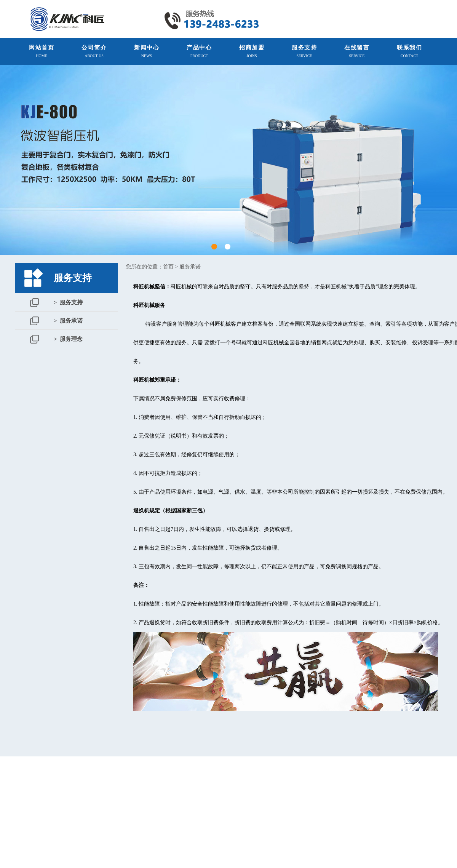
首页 (168, 267)
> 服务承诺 (68, 321)
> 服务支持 (68, 302)
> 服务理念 (68, 339)
